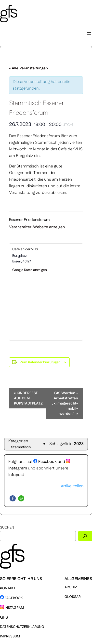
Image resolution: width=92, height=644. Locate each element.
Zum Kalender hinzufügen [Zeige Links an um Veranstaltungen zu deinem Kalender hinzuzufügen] (40, 362)
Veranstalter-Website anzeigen (37, 227)
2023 (79, 444)
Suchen (7, 528)
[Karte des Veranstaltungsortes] (46, 306)
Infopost (16, 475)
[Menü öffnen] (89, 33)
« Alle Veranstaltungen (28, 68)
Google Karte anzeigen (30, 270)
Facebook (45, 462)
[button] (13, 498)
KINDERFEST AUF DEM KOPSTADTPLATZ (28, 398)
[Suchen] (85, 536)
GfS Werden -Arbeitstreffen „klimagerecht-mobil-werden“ (65, 403)
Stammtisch (21, 447)
